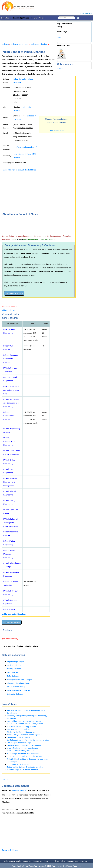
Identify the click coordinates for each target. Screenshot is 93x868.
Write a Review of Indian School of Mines (20, 170)
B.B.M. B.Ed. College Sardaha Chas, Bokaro (25, 724)
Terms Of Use (72, 861)
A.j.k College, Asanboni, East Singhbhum (24, 754)
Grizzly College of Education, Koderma (23, 770)
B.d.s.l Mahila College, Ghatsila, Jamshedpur (25, 767)
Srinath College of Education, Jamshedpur (24, 745)
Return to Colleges (10, 850)
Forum (34, 18)
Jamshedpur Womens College (19, 743)
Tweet (5, 779)
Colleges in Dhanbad (39, 44)
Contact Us (37, 861)
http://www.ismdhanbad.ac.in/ (25, 147)
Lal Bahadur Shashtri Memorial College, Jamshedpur (28, 740)
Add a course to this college (14, 614)
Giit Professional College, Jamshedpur (22, 748)
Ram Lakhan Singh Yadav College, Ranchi (24, 721)
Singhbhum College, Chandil (19, 737)
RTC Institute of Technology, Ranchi (21, 727)
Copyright (48, 861)
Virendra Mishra (19, 790)
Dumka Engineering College (18, 729)
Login (81, 13)
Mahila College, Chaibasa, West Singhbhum (25, 735)
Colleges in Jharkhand (20, 44)
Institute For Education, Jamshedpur (22, 751)
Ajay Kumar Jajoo (57, 130)
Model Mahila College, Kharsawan (21, 732)
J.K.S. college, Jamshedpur (18, 764)
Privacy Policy (59, 861)
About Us (27, 861)
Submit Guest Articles (13, 861)
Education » (6, 18)
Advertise (84, 861)
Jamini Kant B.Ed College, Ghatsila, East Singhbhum (28, 756)
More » (42, 18)
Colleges (5, 44)
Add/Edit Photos (8, 310)
